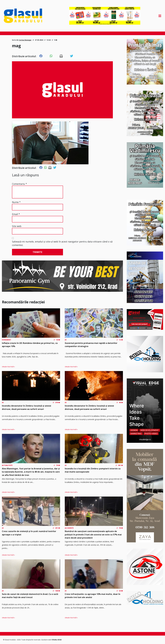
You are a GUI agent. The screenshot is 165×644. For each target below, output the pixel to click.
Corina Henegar (25, 40)
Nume (16, 202)
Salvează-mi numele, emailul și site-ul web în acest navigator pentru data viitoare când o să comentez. (62, 243)
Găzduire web (46, 640)
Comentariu (19, 184)
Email (16, 214)
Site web (17, 226)
